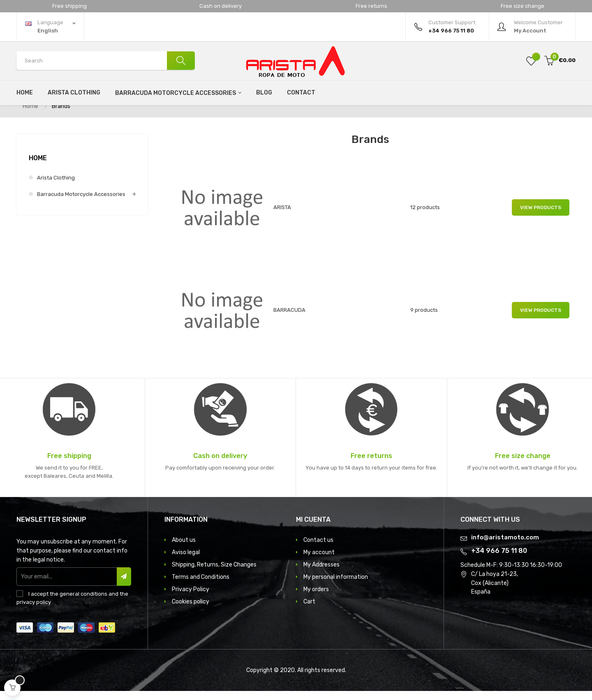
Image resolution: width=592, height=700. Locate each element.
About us (184, 549)
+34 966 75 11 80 (499, 560)
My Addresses (321, 574)
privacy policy (34, 611)
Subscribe (124, 586)
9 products (424, 319)
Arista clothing (56, 187)
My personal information (336, 586)
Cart (309, 611)
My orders (316, 598)
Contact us (318, 549)
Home (38, 167)
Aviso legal (186, 561)
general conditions (83, 603)
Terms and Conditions (201, 586)
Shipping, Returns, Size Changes (214, 574)
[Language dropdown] (50, 27)
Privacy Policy (191, 598)
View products (541, 216)
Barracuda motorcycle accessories (81, 203)
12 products (425, 216)
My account (319, 561)
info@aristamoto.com (505, 546)
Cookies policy (191, 611)
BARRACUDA (289, 319)
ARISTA (282, 216)
